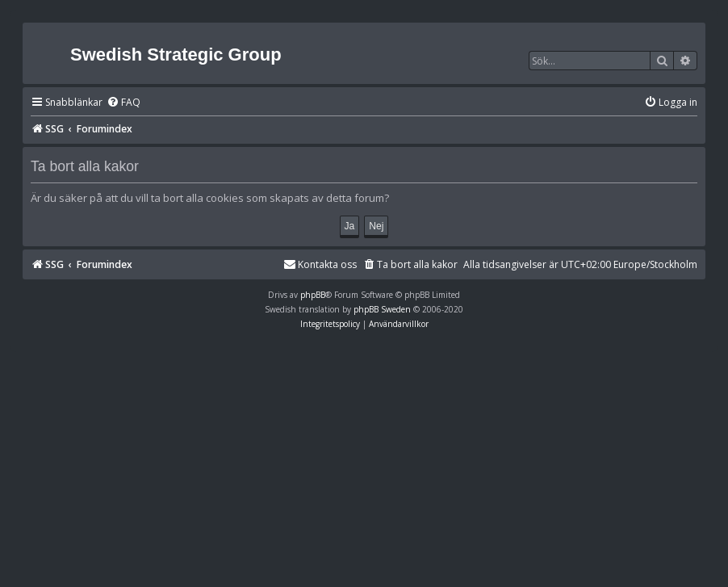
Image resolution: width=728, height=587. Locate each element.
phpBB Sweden (382, 309)
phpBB (313, 295)
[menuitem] (123, 103)
